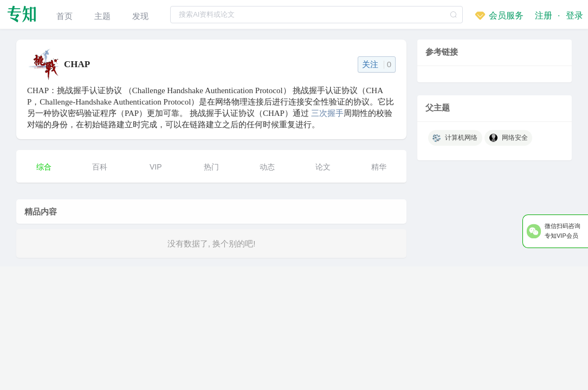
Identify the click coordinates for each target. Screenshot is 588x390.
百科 (100, 167)
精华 (379, 167)
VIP (156, 167)
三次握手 (327, 113)
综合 (44, 167)
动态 (267, 167)
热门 (211, 167)
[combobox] (316, 14)
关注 (377, 64)
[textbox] (316, 15)
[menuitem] (64, 14)
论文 (323, 167)
